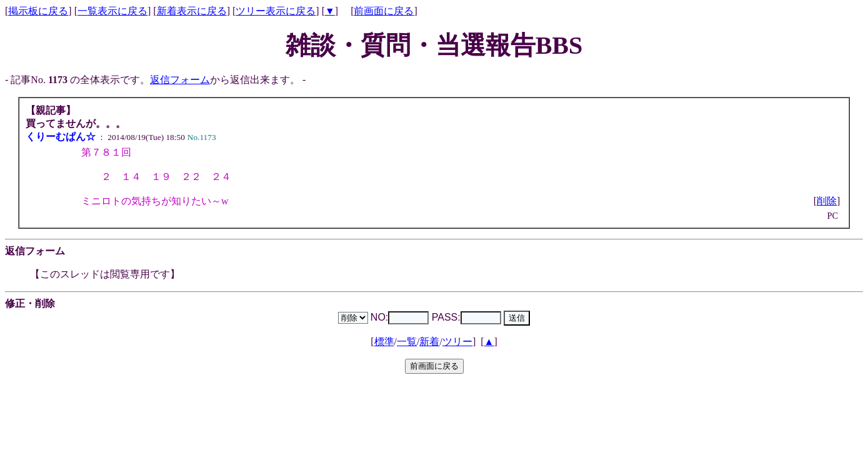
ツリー (457, 342)
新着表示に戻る (192, 11)
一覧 (407, 342)
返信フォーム (180, 80)
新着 (429, 342)
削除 (827, 201)
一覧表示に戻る (112, 11)
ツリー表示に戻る (276, 11)
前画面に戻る (384, 11)
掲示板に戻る (38, 11)
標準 (384, 342)
